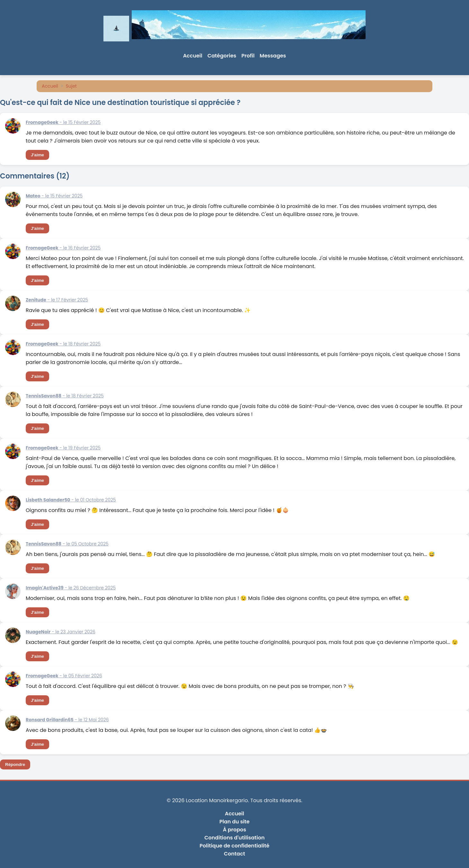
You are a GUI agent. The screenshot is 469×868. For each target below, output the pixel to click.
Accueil (193, 56)
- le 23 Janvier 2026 (61, 632)
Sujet (71, 86)
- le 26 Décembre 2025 (71, 588)
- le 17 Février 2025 (57, 300)
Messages (273, 56)
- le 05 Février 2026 (64, 676)
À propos (235, 830)
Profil (248, 56)
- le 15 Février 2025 (63, 122)
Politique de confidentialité (234, 846)
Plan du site (234, 822)
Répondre (15, 764)
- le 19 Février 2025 (63, 448)
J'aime (37, 155)
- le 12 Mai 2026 (67, 720)
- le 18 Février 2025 (63, 344)
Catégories (222, 56)
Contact (234, 854)
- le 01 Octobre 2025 (71, 500)
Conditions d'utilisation (234, 838)
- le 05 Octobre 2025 (67, 544)
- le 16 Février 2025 (63, 248)
